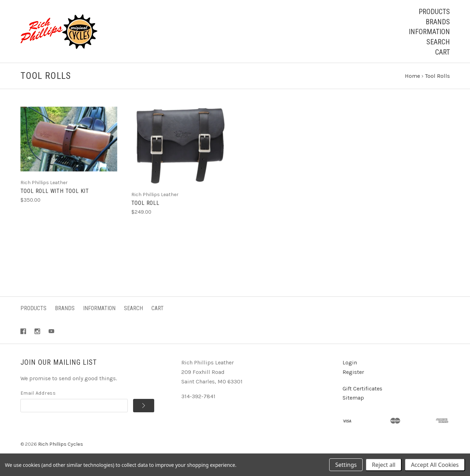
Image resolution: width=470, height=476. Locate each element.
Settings (346, 465)
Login (350, 363)
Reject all (384, 465)
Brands (438, 22)
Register (353, 372)
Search (438, 42)
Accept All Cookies (435, 465)
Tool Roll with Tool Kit (55, 192)
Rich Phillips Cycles (61, 445)
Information (429, 32)
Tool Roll (145, 204)
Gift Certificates (362, 389)
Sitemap (353, 398)
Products (434, 12)
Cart (443, 52)
